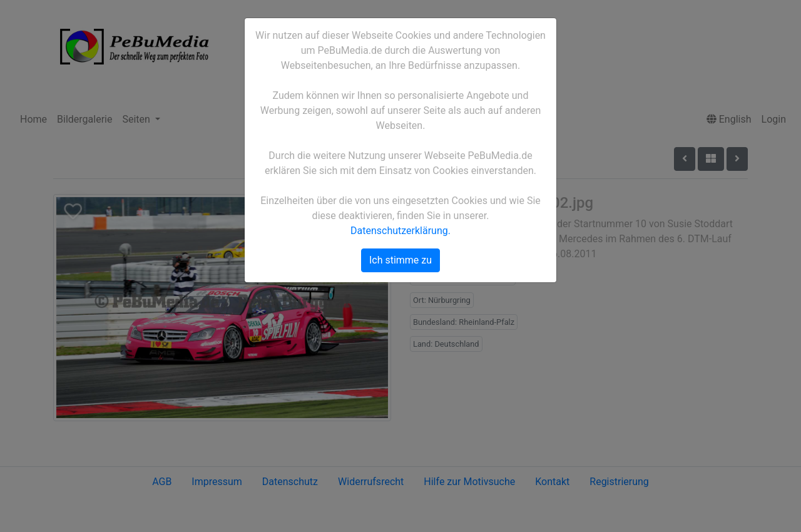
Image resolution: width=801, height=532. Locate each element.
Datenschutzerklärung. (400, 231)
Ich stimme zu (400, 260)
